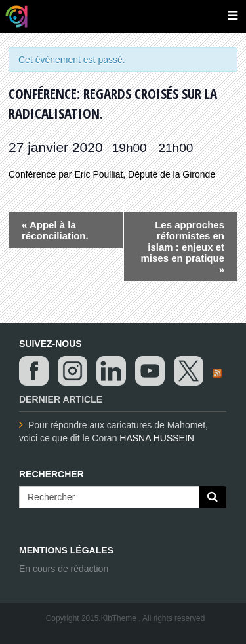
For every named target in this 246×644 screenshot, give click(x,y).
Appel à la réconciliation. (55, 230)
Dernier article (61, 399)
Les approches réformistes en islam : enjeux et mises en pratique (182, 247)
